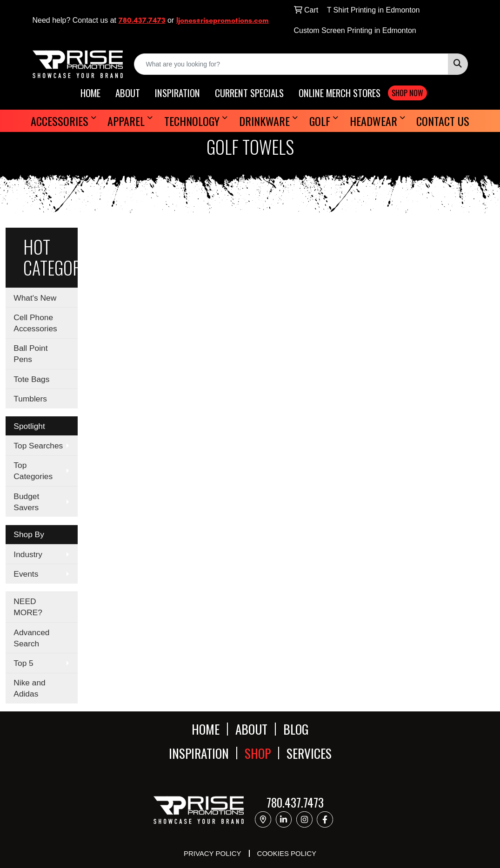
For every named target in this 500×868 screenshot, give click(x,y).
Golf (320, 121)
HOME (90, 93)
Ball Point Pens (30, 354)
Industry (28, 554)
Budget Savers (26, 502)
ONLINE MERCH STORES (340, 93)
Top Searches (38, 446)
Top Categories (33, 471)
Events (26, 574)
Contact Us (443, 121)
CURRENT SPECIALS (249, 93)
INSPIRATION (177, 93)
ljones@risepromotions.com (223, 20)
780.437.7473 (142, 20)
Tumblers (30, 399)
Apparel (126, 121)
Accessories (60, 121)
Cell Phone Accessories (35, 323)
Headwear (373, 121)
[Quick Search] (291, 64)
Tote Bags (31, 379)
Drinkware (264, 121)
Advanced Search (31, 638)
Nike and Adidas (29, 688)
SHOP (258, 753)
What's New (35, 298)
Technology (192, 121)
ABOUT (128, 93)
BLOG (296, 729)
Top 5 (23, 663)
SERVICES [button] (309, 753)
